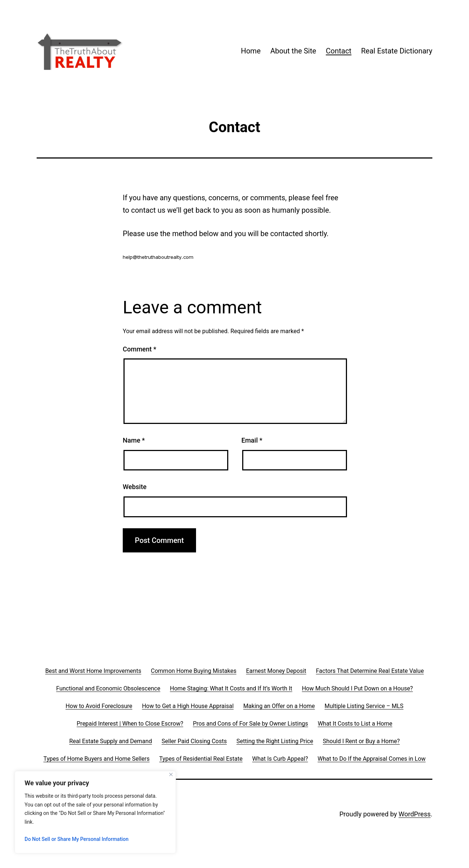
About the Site (293, 51)
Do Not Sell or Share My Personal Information (77, 839)
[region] (95, 812)
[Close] (171, 774)
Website (135, 487)
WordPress (415, 814)
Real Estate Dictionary (397, 51)
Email (252, 440)
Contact (339, 51)
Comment (139, 349)
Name (134, 440)
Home (251, 51)
